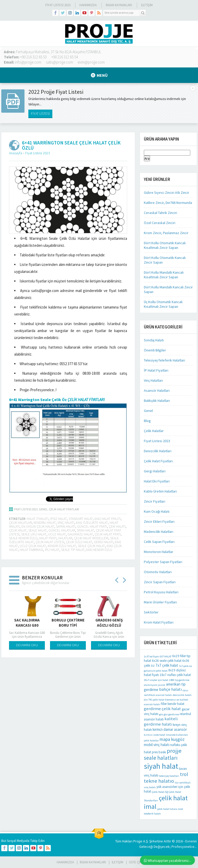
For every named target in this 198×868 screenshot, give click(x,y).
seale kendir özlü (23, 538)
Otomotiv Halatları (158, 572)
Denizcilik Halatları (158, 451)
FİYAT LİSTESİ (40, 113)
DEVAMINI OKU (27, 645)
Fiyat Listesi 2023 (58, 5)
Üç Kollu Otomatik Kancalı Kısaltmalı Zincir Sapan (163, 304)
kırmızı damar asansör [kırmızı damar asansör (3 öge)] (170, 729)
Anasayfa (16, 153)
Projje (138, 841)
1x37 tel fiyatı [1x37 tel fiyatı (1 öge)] (151, 656)
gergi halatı (104, 542)
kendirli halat (45, 523)
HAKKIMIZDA (65, 862)
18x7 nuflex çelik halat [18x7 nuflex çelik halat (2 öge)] (175, 675)
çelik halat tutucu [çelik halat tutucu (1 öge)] (167, 809)
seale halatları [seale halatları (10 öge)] (161, 758)
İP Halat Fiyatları (156, 370)
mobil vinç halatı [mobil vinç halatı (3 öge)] (157, 745)
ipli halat (52, 550)
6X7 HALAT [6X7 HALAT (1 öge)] (166, 656)
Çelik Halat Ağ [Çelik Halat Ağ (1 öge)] (160, 792)
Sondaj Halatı (154, 340)
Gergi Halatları (155, 471)
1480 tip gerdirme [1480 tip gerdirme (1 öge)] (179, 680)
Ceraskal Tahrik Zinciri (160, 213)
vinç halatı (66, 523)
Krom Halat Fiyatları (159, 622)
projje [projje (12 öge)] (174, 751)
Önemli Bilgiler (155, 350)
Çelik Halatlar (154, 431)
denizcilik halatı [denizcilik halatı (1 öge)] (182, 695)
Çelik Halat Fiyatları (64, 509)
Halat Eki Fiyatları (157, 481)
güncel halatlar (62, 530)
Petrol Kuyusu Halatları (161, 592)
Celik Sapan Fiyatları (159, 542)
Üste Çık (135, 862)
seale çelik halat (91, 546)
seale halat (38, 530)
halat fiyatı (48, 538)
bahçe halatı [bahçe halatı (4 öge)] (170, 689)
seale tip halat (73, 550)
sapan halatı (66, 527)
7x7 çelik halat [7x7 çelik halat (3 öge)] (167, 665)
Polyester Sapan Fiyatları (163, 562)
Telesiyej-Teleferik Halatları (164, 360)
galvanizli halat (80, 534)
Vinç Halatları (153, 380)
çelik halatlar (20, 523)
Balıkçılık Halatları (157, 401)
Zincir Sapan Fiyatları (160, 582)
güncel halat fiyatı (92, 527)
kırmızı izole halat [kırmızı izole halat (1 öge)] (155, 735)
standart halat (81, 519)
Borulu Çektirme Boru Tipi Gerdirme (68, 625)
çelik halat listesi (50, 542)
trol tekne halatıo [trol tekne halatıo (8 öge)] (166, 778)
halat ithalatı (38, 519)
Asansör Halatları (157, 390)
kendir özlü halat (62, 546)
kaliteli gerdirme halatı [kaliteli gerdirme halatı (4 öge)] (161, 721)
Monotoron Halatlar (159, 552)
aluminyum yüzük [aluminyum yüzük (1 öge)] (155, 685)
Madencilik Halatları (159, 532)
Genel (43, 509)
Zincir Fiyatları (155, 501)
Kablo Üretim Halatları (160, 491)
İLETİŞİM (147, 5)
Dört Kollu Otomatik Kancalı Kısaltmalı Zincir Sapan (165, 245)
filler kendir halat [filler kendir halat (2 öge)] (173, 704)
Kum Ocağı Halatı (157, 511)
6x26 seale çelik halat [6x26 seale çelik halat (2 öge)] (167, 661)
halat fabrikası (31, 550)
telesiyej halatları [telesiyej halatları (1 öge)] (169, 776)
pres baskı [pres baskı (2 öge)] (159, 752)
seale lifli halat (34, 534)
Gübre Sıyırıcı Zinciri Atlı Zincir (167, 193)
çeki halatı (117, 527)
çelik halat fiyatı (108, 534)
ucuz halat (57, 534)
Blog (147, 421)
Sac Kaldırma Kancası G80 (27, 623)
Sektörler (151, 612)
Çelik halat (18, 530)
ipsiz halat (59, 519)
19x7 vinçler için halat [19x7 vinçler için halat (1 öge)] (156, 680)
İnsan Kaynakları (119, 5)
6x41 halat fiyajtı (108, 519)
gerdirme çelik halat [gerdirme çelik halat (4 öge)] (162, 709)
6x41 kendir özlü (99, 550)
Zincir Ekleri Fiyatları (159, 521)
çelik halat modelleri (91, 538)
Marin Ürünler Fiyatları (160, 602)
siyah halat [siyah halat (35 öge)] (161, 766)
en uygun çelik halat (38, 527)
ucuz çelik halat (33, 546)
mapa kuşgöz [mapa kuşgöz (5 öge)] (172, 739)
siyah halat (85, 530)
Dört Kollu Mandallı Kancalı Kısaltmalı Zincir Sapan (164, 275)
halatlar (65, 538)
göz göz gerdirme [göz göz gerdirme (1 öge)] (169, 714)
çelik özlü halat (79, 542)
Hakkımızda (88, 5)
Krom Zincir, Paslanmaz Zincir (166, 233)
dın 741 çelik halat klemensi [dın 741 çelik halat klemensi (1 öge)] (160, 700)
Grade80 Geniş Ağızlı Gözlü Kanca (109, 625)
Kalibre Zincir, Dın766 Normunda (168, 203)
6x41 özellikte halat (92, 523)
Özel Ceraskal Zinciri (160, 223)
